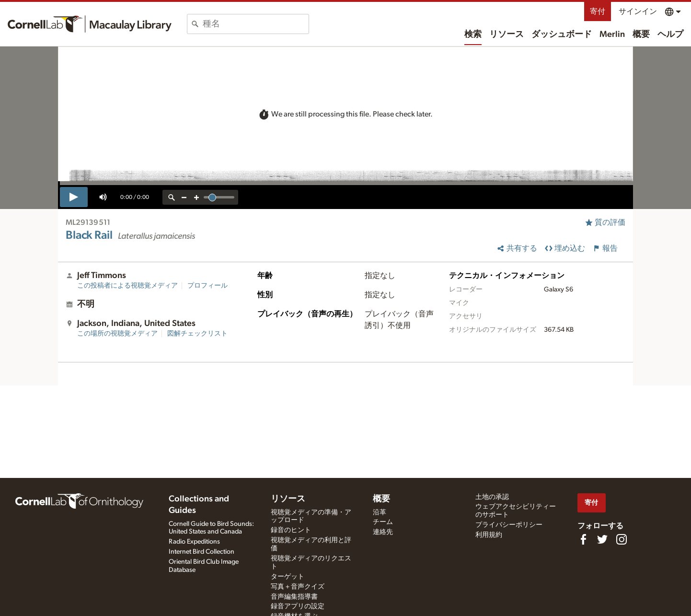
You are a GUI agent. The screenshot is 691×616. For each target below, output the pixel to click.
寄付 (598, 12)
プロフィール (207, 286)
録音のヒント (291, 530)
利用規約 (489, 535)
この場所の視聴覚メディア (117, 334)
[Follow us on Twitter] (602, 539)
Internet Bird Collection (202, 552)
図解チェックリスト (197, 334)
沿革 (380, 512)
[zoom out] (184, 197)
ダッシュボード (562, 35)
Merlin (612, 35)
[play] (74, 197)
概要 (641, 35)
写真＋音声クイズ (298, 587)
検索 (473, 35)
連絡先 (383, 532)
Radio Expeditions (194, 542)
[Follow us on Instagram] (622, 539)
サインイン (638, 12)
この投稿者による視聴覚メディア (127, 286)
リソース (507, 35)
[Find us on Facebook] (583, 539)
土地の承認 (492, 497)
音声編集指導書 (294, 597)
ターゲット (288, 577)
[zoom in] (196, 197)
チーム (383, 522)
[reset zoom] (172, 197)
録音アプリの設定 (298, 606)
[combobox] (256, 24)
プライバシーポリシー (509, 525)
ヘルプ (670, 35)
